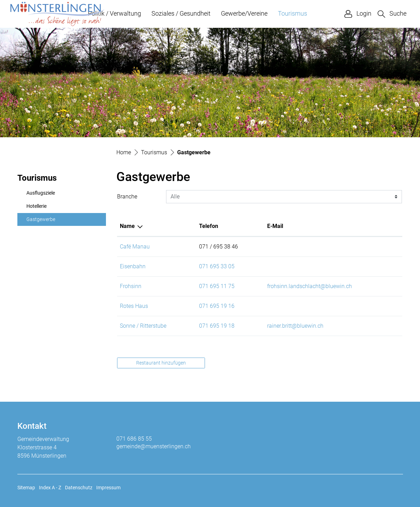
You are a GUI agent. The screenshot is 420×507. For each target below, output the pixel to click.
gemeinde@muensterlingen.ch (154, 446)
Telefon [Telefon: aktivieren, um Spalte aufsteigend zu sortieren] (209, 226)
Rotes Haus (134, 306)
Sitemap (26, 488)
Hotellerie (36, 206)
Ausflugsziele (41, 193)
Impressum (108, 488)
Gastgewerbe (43, 221)
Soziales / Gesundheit (181, 13)
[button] (392, 14)
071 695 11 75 (217, 286)
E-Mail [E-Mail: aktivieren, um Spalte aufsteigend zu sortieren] (275, 226)
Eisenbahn (133, 266)
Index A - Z (50, 488)
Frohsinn (131, 286)
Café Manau (135, 247)
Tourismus (293, 13)
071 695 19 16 (217, 306)
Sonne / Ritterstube (143, 326)
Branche (127, 197)
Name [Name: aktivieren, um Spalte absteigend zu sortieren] (127, 226)
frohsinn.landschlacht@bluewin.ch (310, 286)
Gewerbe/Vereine (244, 13)
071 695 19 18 (217, 326)
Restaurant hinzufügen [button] (161, 363)
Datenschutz (79, 488)
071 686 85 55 (134, 439)
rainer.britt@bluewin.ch (295, 326)
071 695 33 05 (217, 266)
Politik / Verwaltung (114, 13)
